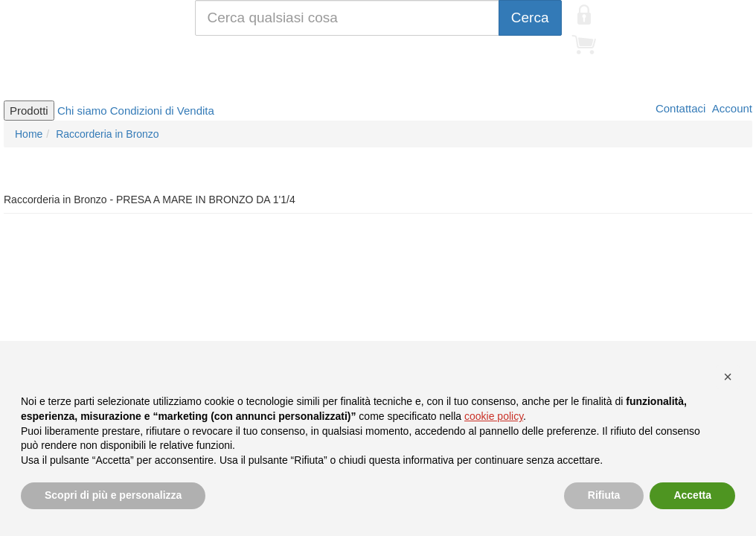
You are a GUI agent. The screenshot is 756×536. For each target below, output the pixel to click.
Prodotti (29, 111)
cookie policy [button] (494, 416)
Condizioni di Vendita (162, 111)
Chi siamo (82, 111)
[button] (728, 377)
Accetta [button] (692, 495)
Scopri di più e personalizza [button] (113, 495)
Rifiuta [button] (604, 495)
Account (731, 108)
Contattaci (679, 108)
